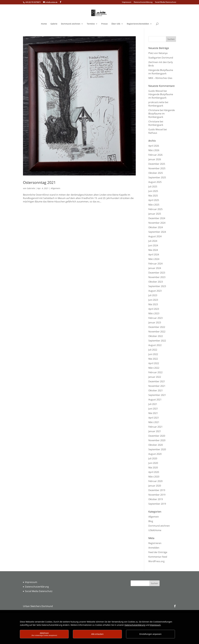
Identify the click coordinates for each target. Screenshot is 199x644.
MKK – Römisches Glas (160, 78)
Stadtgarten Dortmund (161, 58)
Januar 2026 (155, 159)
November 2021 (157, 386)
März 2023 (154, 313)
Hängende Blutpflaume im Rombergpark (162, 114)
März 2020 (154, 477)
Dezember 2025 (157, 164)
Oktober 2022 (156, 336)
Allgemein (56, 188)
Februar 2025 (155, 209)
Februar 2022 (155, 372)
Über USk (116, 24)
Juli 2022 (153, 350)
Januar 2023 (155, 322)
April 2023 (154, 309)
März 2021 (154, 422)
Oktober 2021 (156, 390)
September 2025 (157, 177)
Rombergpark (156, 106)
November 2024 (157, 223)
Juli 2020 (153, 458)
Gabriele (31, 188)
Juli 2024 (153, 241)
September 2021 (157, 395)
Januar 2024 (155, 268)
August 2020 (155, 454)
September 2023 (157, 286)
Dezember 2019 (157, 490)
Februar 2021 (155, 427)
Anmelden (154, 548)
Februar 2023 (155, 318)
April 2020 (154, 472)
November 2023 (157, 277)
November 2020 (157, 440)
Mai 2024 (153, 250)
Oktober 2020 (156, 445)
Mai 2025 (153, 196)
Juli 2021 (153, 404)
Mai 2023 (153, 304)
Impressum (127, 2)
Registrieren (155, 543)
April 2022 (154, 363)
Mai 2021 (153, 413)
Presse (104, 24)
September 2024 (157, 232)
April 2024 (154, 255)
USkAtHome (155, 530)
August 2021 (155, 400)
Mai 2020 (153, 468)
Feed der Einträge (158, 552)
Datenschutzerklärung (143, 2)
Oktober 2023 (156, 282)
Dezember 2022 (157, 327)
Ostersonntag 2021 (39, 182)
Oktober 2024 (156, 227)
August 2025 (155, 182)
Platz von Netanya (158, 53)
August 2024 (155, 236)
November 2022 (157, 332)
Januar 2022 (155, 377)
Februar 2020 (155, 481)
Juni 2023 (153, 300)
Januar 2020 (155, 486)
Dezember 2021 (157, 381)
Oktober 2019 (156, 499)
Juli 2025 (153, 187)
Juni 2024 (153, 245)
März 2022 (154, 368)
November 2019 (157, 495)
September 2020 (157, 449)
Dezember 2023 (157, 273)
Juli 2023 (153, 295)
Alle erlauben (97, 634)
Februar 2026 (155, 155)
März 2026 (154, 150)
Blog (151, 521)
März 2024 (154, 259)
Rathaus (153, 133)
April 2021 (154, 418)
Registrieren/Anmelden (138, 24)
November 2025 (157, 168)
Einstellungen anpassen (150, 634)
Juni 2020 (153, 463)
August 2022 (155, 345)
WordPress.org (156, 561)
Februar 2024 (155, 264)
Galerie (54, 24)
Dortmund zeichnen (71, 24)
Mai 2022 (153, 359)
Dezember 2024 (157, 218)
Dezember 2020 (157, 436)
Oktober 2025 (156, 173)
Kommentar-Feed (158, 557)
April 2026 (154, 146)
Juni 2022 (153, 354)
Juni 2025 (153, 191)
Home (44, 24)
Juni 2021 (153, 409)
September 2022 (157, 341)
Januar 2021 (155, 431)
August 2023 (155, 291)
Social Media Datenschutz (166, 2)
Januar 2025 (155, 214)
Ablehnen (44, 634)
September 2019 (157, 504)
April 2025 (154, 200)
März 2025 (154, 205)
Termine (91, 24)
